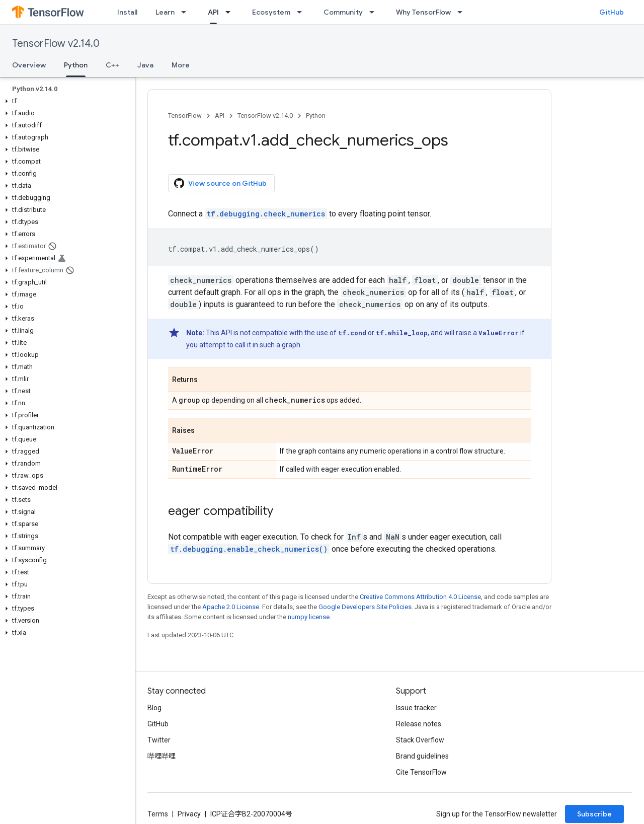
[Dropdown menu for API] (231, 12)
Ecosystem (271, 12)
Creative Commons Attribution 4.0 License (420, 597)
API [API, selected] (213, 12)
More (181, 65)
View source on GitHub (220, 183)
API (220, 116)
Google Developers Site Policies (365, 607)
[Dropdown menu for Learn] (187, 12)
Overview (29, 65)
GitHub (612, 12)
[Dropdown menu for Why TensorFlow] (463, 12)
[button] (66, 101)
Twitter (159, 740)
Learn (165, 12)
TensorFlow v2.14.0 (56, 44)
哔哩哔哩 (162, 756)
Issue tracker (416, 708)
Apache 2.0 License (231, 607)
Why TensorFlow (423, 12)
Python (316, 116)
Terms (158, 814)
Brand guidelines (422, 756)
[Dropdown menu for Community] (375, 12)
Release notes (419, 724)
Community (343, 12)
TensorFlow (185, 116)
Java (145, 65)
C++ (112, 65)
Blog (154, 708)
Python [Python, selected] (76, 65)
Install (127, 12)
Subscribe (594, 814)
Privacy (189, 814)
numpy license (309, 617)
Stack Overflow (420, 740)
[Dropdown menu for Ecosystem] (302, 12)
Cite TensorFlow (421, 772)
